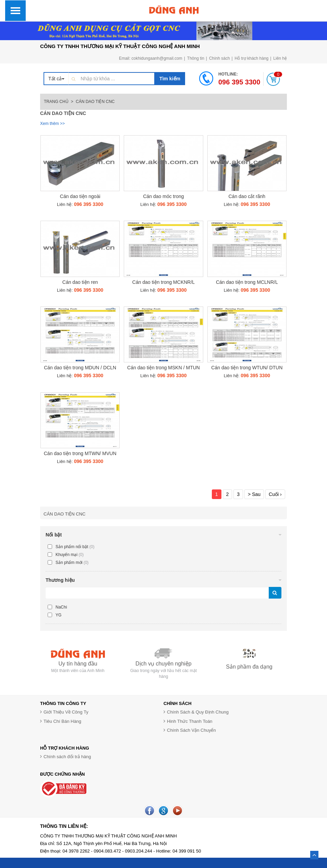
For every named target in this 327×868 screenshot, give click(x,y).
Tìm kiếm (170, 79)
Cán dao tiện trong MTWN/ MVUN (80, 453)
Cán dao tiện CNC (64, 514)
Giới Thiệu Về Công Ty (66, 712)
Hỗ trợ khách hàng (252, 58)
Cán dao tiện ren (80, 282)
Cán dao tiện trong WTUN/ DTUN (247, 368)
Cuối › (275, 494)
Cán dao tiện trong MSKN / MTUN (163, 368)
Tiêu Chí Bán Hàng (62, 721)
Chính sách (220, 58)
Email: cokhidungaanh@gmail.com (151, 58)
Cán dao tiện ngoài (80, 196)
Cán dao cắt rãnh (247, 196)
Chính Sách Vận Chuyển (191, 730)
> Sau (254, 494)
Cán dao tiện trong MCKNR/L (163, 282)
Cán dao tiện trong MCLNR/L (247, 282)
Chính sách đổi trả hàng (67, 757)
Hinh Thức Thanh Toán (190, 721)
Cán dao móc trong (163, 196)
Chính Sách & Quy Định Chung (198, 712)
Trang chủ (56, 102)
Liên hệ (280, 58)
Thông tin (196, 58)
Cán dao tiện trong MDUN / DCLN (80, 368)
